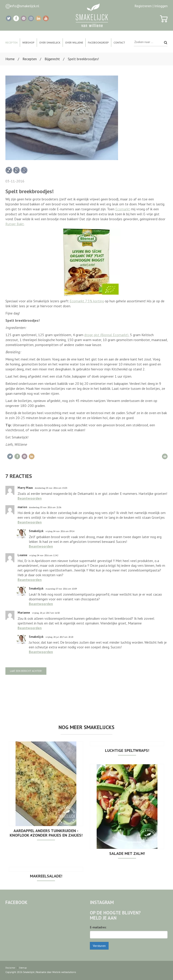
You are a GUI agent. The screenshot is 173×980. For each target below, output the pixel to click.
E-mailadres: (98, 927)
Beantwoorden (30, 498)
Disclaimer (10, 968)
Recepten (30, 59)
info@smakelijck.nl (25, 6)
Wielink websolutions (64, 972)
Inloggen (161, 6)
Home (10, 59)
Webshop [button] (28, 43)
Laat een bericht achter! (26, 671)
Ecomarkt (123, 209)
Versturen (99, 946)
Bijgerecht (52, 59)
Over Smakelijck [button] (50, 43)
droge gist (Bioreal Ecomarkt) (106, 335)
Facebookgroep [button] (98, 43)
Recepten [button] (11, 43)
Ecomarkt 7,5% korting (87, 301)
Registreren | (144, 6)
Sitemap (23, 968)
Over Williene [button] (74, 43)
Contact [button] (119, 43)
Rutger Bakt (15, 224)
